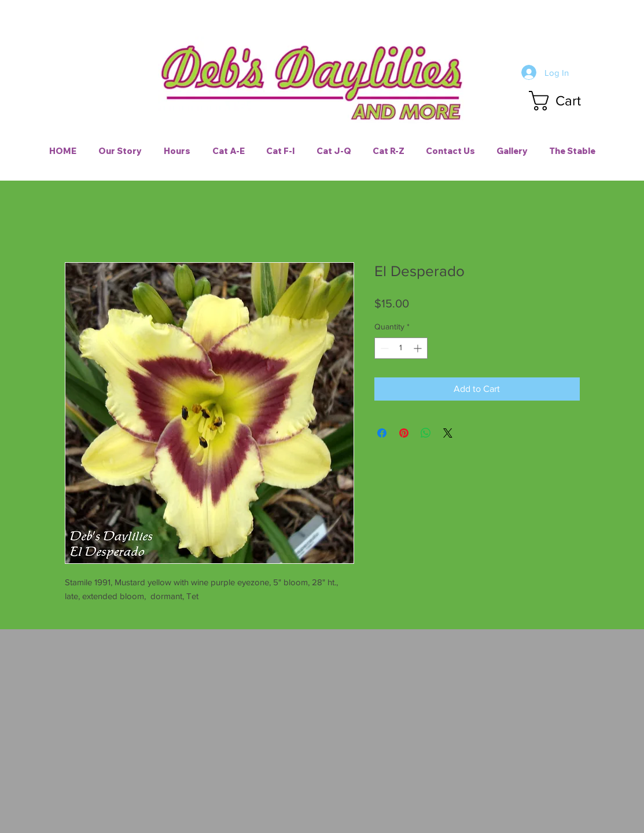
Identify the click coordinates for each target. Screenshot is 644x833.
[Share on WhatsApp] (426, 433)
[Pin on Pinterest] (404, 433)
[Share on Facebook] (382, 433)
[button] (566, 101)
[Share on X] (448, 433)
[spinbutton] (401, 348)
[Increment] (419, 348)
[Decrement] (383, 348)
